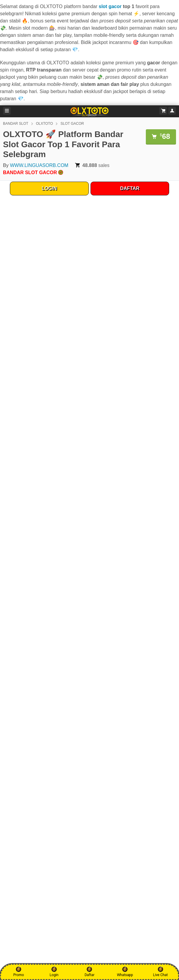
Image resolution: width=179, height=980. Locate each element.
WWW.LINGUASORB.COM (39, 165)
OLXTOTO (44, 124)
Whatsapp (125, 972)
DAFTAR (130, 188)
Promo (19, 972)
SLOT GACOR (72, 124)
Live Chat (160, 972)
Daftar (90, 972)
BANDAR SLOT (16, 124)
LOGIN (49, 188)
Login (54, 972)
